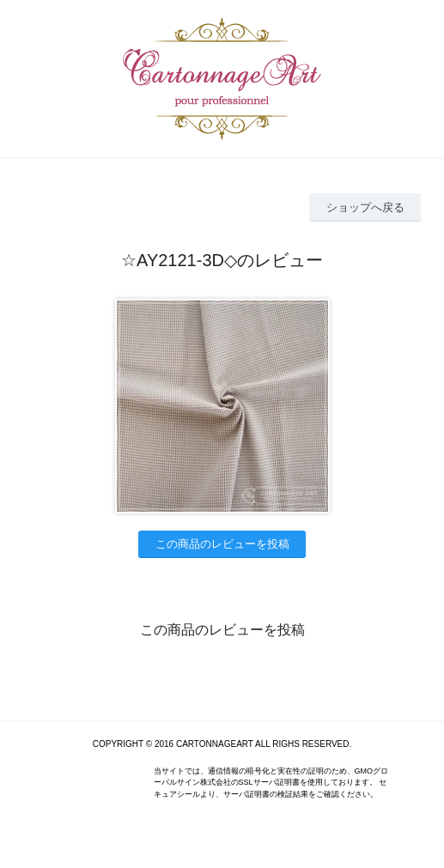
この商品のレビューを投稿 (222, 544)
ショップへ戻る (365, 207)
